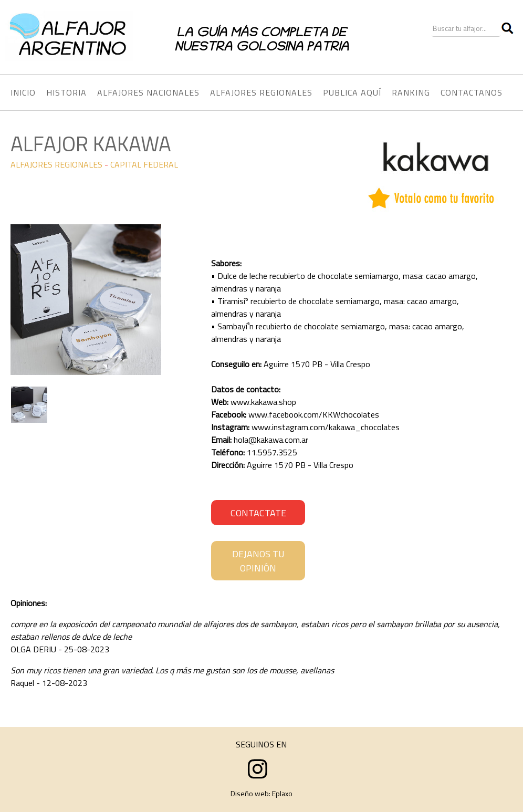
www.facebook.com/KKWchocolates (314, 414)
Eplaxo (282, 793)
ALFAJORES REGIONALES (56, 164)
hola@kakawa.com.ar (271, 440)
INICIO (23, 92)
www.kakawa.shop (263, 402)
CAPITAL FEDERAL (144, 164)
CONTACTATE (258, 513)
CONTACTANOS (472, 92)
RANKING (411, 92)
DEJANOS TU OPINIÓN (258, 561)
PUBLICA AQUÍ (352, 92)
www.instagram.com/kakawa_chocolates (326, 427)
